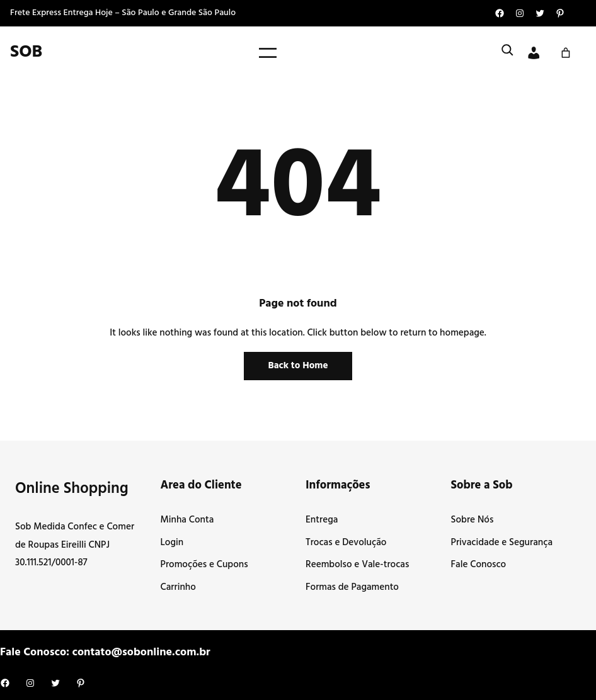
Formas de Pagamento (352, 587)
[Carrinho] (566, 53)
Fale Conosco (479, 565)
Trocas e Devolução (346, 543)
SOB (26, 52)
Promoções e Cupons (204, 565)
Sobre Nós (473, 520)
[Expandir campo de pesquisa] (507, 53)
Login (172, 543)
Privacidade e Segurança (502, 543)
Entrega (322, 520)
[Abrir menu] (268, 53)
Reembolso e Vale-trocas (357, 565)
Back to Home (298, 366)
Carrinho (178, 587)
